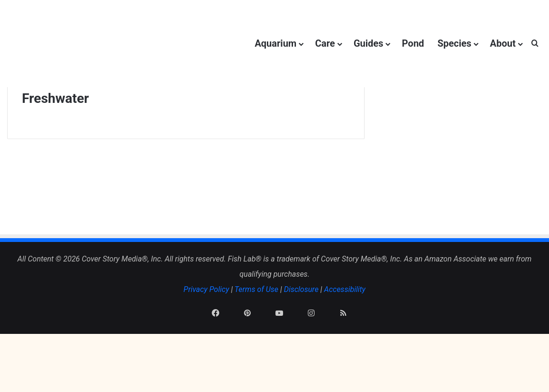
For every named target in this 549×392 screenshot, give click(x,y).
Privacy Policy (206, 335)
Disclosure (301, 335)
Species (454, 43)
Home (37, 121)
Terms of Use (256, 335)
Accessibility (345, 335)
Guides (368, 43)
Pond (413, 43)
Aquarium (275, 43)
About (503, 43)
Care (325, 43)
